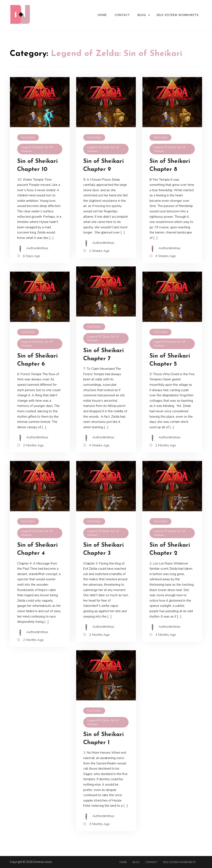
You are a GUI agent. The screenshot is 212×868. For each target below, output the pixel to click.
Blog (142, 15)
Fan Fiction (28, 137)
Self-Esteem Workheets (178, 15)
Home (102, 15)
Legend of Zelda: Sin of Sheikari (37, 149)
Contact (122, 15)
